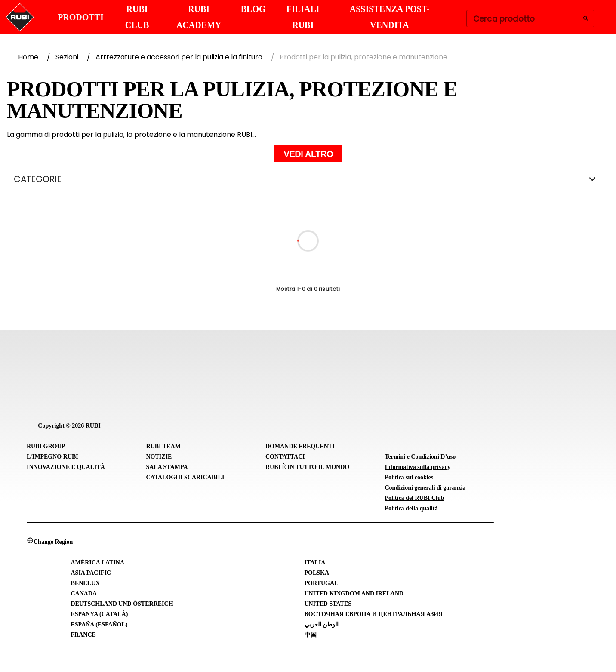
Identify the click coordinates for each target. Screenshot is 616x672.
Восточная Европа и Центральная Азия (374, 614)
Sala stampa (167, 467)
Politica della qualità (411, 508)
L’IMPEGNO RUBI (52, 457)
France (83, 635)
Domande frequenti (300, 446)
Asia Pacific (91, 573)
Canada (84, 593)
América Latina (98, 563)
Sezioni (67, 57)
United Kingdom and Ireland (354, 593)
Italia (315, 563)
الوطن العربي (322, 624)
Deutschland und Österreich (122, 604)
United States (328, 604)
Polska (317, 573)
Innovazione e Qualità (66, 467)
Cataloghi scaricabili (185, 477)
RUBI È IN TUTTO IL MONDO (307, 467)
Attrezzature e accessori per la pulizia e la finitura (179, 57)
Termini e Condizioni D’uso (420, 457)
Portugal (322, 583)
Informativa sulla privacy (418, 467)
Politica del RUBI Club (415, 498)
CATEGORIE (308, 179)
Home (28, 57)
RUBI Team (163, 446)
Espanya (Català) (100, 614)
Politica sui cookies (409, 477)
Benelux (86, 583)
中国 (311, 635)
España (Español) (99, 624)
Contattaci (285, 457)
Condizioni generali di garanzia (425, 488)
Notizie (159, 457)
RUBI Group (46, 446)
